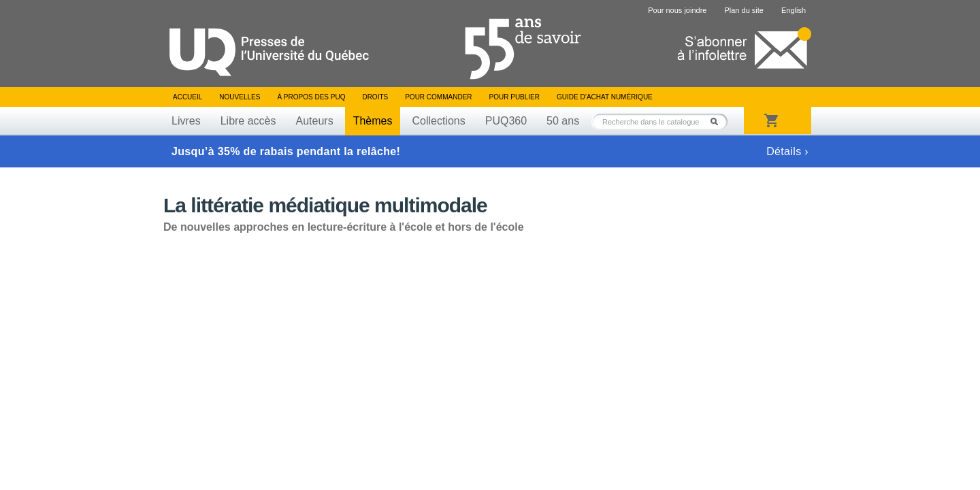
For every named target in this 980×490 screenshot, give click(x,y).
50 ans (563, 121)
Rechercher (718, 121)
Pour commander (438, 97)
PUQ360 (506, 121)
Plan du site (744, 10)
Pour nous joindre (677, 10)
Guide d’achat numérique (605, 97)
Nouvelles (240, 97)
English (794, 10)
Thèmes (373, 121)
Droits (375, 97)
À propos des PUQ (311, 97)
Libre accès (248, 121)
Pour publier (514, 97)
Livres (186, 121)
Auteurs (315, 121)
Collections (438, 121)
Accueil (187, 97)
